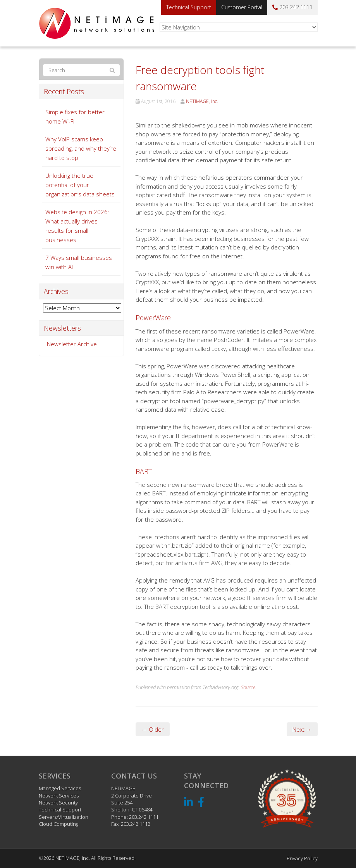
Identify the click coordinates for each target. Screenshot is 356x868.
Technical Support (189, 7)
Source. (249, 687)
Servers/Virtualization (64, 817)
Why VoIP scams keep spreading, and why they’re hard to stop (81, 148)
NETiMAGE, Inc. (202, 101)
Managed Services (60, 788)
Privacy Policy (302, 858)
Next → (302, 729)
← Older (153, 729)
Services (55, 776)
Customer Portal (242, 7)
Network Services (59, 796)
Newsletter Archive (72, 344)
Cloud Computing (58, 824)
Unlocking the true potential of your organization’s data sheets (80, 185)
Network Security (58, 803)
